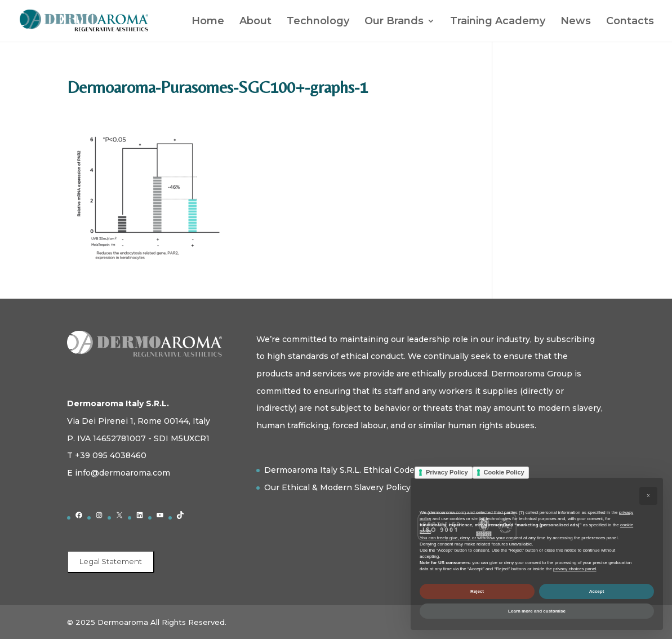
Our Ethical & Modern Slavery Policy (337, 487)
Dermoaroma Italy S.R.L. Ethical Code (339, 470)
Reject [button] (477, 591)
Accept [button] (597, 591)
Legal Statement (111, 561)
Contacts (630, 22)
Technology (318, 22)
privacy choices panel (575, 569)
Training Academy (498, 22)
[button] (648, 496)
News (576, 22)
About (255, 22)
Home (208, 22)
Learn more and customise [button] (537, 611)
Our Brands (394, 22)
